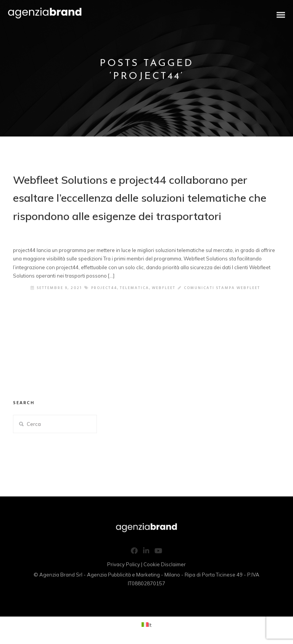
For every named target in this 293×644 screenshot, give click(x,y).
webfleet (164, 288)
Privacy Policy (124, 564)
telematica (134, 288)
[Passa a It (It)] (146, 625)
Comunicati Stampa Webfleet (222, 288)
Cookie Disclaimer (165, 564)
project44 (104, 288)
